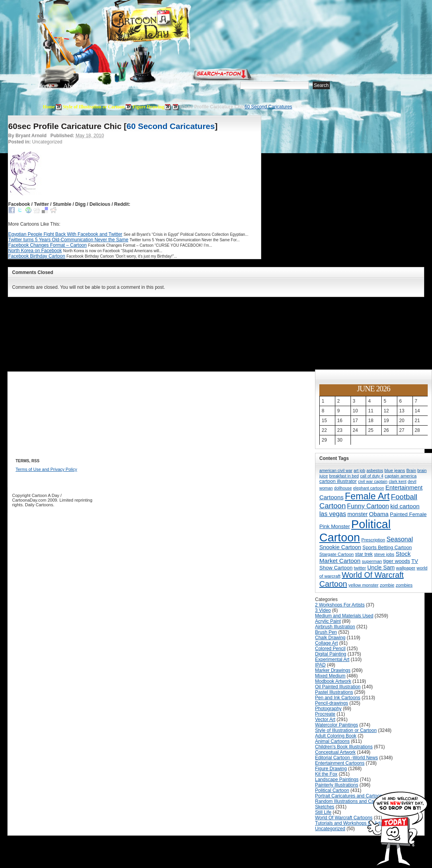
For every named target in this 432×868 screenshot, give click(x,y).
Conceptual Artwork (335, 752)
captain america (401, 476)
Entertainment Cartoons (340, 763)
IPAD (320, 665)
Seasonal (400, 539)
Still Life (323, 812)
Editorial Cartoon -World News (346, 758)
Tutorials (132, 86)
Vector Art (325, 720)
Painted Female (408, 514)
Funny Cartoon (368, 506)
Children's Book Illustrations (344, 747)
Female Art (367, 496)
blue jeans (395, 470)
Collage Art (327, 643)
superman (372, 561)
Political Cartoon (355, 531)
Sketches (325, 807)
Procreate (325, 714)
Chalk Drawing (330, 638)
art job (359, 470)
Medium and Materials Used (344, 616)
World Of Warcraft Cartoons (344, 818)
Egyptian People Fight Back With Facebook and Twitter (65, 234)
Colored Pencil (330, 649)
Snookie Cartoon (340, 547)
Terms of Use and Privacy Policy (46, 469)
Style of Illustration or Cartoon (94, 107)
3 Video (323, 610)
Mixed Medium (330, 676)
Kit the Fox (326, 774)
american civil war (336, 470)
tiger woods (397, 561)
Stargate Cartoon (336, 554)
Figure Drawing (148, 107)
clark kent (398, 481)
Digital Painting (331, 654)
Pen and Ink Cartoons (338, 698)
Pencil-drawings (332, 703)
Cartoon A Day (167, 26)
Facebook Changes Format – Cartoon (47, 245)
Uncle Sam (381, 567)
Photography (328, 709)
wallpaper (406, 568)
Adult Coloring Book (336, 736)
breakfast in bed (344, 476)
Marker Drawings (333, 670)
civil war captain (373, 481)
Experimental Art (332, 659)
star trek (364, 554)
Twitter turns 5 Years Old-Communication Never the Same (68, 240)
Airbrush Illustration (335, 627)
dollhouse (343, 488)
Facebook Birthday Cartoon (37, 256)
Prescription (373, 540)
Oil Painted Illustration (338, 687)
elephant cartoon (369, 488)
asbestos (375, 470)
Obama (379, 514)
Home (45, 86)
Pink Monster (335, 526)
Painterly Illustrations (337, 785)
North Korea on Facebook (35, 251)
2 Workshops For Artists (340, 605)
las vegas (333, 514)
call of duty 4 (372, 476)
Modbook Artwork (333, 681)
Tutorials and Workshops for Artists (351, 823)
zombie (387, 585)
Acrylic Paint (328, 621)
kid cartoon (405, 506)
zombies (404, 585)
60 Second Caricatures (268, 107)
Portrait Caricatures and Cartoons (350, 796)
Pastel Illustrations (334, 692)
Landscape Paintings (337, 780)
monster (358, 514)
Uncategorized (330, 829)
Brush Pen (326, 632)
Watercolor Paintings (336, 725)
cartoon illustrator (338, 481)
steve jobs (384, 554)
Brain (411, 470)
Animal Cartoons (332, 741)
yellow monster (364, 585)
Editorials (100, 86)
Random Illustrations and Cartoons (351, 801)
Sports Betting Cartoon (387, 548)
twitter (360, 568)
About (71, 86)
